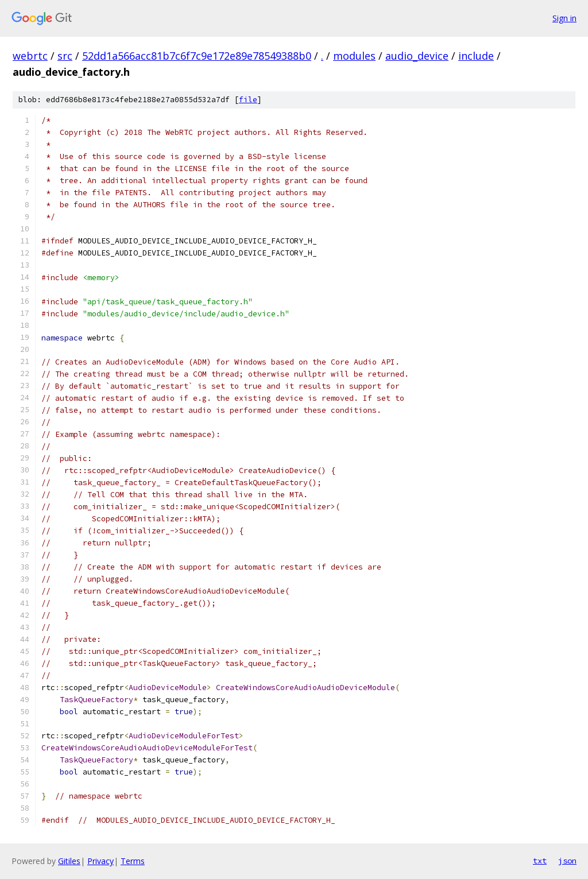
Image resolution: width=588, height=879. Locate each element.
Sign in (564, 18)
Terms (133, 861)
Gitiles (69, 861)
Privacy (100, 861)
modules (354, 56)
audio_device (417, 56)
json (567, 861)
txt (540, 861)
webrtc (30, 56)
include (476, 56)
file (248, 100)
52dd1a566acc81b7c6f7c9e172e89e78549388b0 (197, 56)
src (65, 56)
